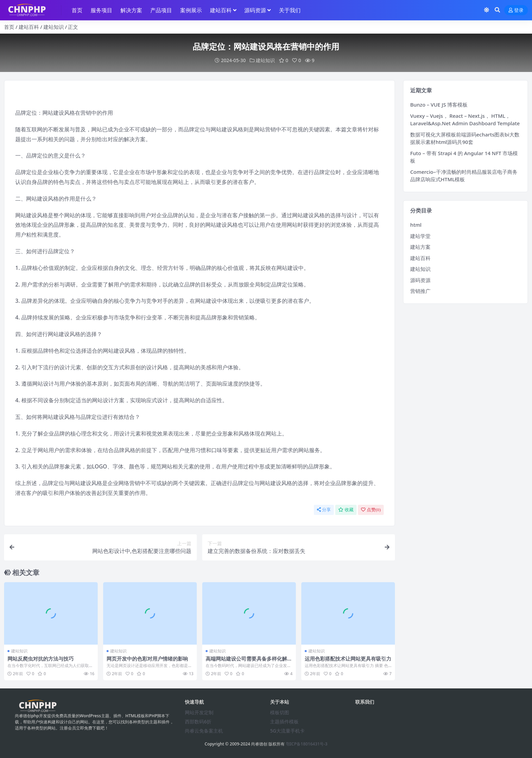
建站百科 (29, 27)
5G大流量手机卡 (287, 731)
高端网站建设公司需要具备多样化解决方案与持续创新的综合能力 (249, 662)
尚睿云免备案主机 (204, 731)
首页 (9, 27)
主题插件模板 (284, 722)
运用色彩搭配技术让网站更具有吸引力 (348, 659)
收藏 (346, 510)
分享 (324, 510)
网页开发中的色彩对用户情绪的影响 (147, 659)
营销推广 (420, 291)
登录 (516, 10)
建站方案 (420, 247)
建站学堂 (420, 236)
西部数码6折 (198, 722)
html (416, 225)
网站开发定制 (199, 712)
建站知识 (54, 27)
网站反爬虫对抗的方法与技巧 (41, 659)
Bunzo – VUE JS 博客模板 (439, 105)
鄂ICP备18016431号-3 (307, 744)
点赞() (371, 510)
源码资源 (420, 280)
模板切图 (280, 712)
